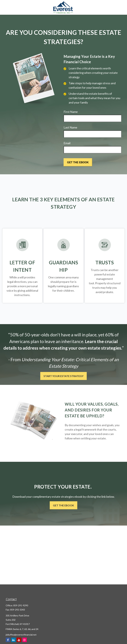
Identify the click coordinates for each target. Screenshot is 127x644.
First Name (71, 112)
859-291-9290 (21, 605)
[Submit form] (78, 162)
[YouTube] (19, 640)
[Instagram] (25, 640)
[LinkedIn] (13, 640)
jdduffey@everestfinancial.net (21, 635)
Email (67, 143)
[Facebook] (8, 640)
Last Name (70, 127)
